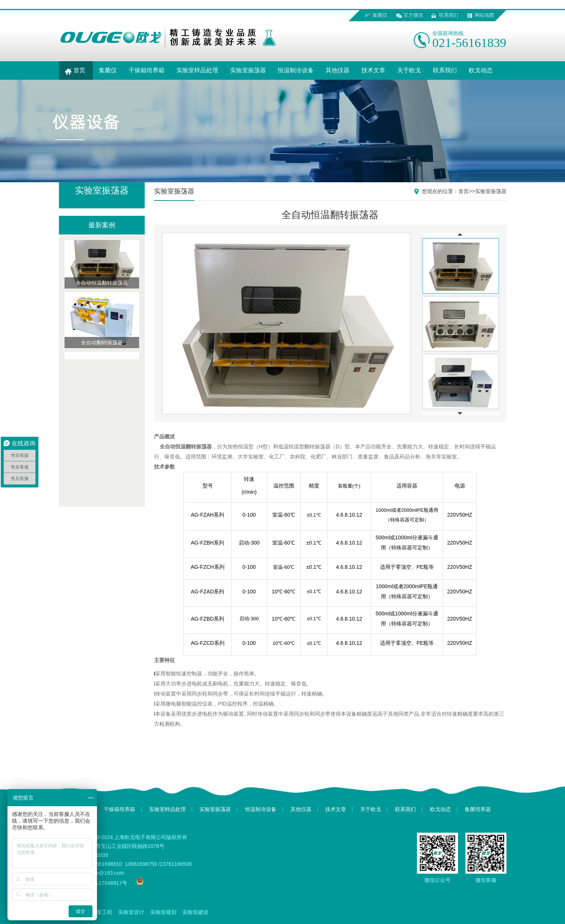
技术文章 (373, 70)
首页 (76, 70)
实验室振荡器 (248, 70)
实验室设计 (131, 912)
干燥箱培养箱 (147, 70)
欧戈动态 (481, 70)
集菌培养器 (478, 809)
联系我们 (449, 15)
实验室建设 (195, 912)
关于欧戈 (409, 70)
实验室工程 (99, 912)
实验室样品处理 (197, 70)
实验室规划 (163, 912)
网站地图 (484, 15)
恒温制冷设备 (296, 70)
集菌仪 (380, 15)
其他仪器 (338, 70)
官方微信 (413, 15)
